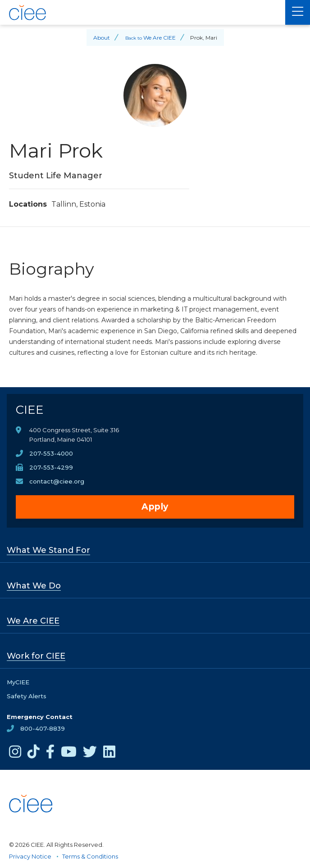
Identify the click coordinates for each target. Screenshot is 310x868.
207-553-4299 (51, 467)
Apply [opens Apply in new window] (155, 507)
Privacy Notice (30, 856)
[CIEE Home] (143, 13)
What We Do (34, 586)
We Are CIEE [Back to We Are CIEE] (160, 38)
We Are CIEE (33, 621)
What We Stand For (48, 550)
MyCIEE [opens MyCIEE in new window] (18, 682)
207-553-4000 (51, 453)
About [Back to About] (102, 38)
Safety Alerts (27, 696)
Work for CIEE (36, 656)
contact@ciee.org (57, 481)
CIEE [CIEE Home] (30, 410)
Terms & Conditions (90, 856)
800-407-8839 (43, 728)
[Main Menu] (298, 12)
